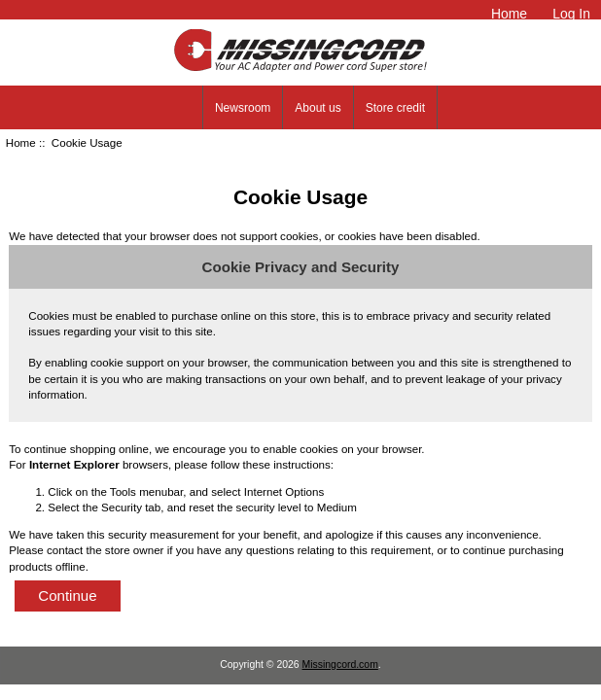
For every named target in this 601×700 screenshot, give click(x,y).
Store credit (395, 108)
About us (318, 108)
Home (509, 14)
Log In (571, 14)
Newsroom (243, 108)
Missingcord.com (340, 665)
